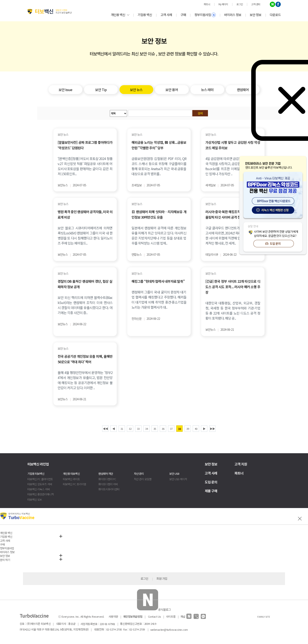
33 (138, 429)
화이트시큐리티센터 (109, 489)
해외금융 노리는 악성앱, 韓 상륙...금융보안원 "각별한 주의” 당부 (159, 145)
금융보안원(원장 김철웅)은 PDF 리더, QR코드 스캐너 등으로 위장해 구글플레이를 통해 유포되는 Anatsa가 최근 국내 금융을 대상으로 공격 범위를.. (159, 166)
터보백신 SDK (35, 499)
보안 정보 (256, 15)
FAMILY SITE (264, 617)
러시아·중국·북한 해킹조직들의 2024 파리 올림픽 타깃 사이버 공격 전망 (233, 214)
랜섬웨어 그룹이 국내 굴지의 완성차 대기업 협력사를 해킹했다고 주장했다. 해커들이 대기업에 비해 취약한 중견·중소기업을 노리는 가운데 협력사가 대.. (159, 300)
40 (196, 429)
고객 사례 (166, 15)
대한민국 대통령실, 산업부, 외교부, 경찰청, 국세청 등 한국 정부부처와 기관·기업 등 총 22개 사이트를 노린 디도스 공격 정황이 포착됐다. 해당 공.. (233, 311)
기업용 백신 (145, 15)
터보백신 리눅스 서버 (39, 489)
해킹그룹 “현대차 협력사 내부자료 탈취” (158, 281)
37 (171, 429)
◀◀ (105, 429)
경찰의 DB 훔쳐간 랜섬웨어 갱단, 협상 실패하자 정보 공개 (85, 284)
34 (147, 429)
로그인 (144, 578)
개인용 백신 (120, 15)
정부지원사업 (205, 15)
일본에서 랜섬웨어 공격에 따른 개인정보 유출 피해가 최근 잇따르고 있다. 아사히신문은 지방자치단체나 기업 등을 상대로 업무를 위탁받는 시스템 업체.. (159, 235)
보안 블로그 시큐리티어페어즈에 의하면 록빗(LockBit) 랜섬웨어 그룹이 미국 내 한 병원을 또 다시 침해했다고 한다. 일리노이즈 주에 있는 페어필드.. (85, 235)
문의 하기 (5, 560)
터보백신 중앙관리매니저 (41, 494)
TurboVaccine (34, 616)
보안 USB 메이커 (178, 479)
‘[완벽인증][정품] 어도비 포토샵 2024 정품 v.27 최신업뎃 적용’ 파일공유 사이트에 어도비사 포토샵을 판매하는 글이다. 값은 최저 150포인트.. (85, 166)
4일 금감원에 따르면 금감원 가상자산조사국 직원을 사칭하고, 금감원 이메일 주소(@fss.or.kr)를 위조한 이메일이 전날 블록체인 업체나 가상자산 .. (233, 166)
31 (122, 429)
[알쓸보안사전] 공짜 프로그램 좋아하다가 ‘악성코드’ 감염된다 (85, 145)
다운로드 (275, 15)
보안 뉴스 (63, 135)
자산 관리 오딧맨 (143, 479)
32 (130, 429)
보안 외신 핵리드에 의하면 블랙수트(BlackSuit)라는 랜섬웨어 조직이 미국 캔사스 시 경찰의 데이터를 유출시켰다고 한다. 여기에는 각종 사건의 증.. (85, 305)
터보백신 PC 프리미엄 (74, 484)
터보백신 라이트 (71, 479)
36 (163, 429)
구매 (183, 15)
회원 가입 (162, 578)
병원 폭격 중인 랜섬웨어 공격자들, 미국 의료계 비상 (85, 214)
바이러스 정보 (233, 15)
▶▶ (212, 429)
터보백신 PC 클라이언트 (40, 479)
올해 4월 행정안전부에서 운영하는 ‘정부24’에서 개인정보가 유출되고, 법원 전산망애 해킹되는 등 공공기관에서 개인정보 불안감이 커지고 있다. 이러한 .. (85, 380)
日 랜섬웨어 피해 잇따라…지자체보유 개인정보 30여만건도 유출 (159, 214)
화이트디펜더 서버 (108, 484)
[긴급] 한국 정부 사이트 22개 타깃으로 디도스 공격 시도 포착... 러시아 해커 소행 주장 (233, 287)
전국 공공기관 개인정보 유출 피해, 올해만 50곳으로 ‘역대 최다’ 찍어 (85, 359)
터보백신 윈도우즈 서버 (40, 484)
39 (188, 429)
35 (155, 429)
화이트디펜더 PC (107, 479)
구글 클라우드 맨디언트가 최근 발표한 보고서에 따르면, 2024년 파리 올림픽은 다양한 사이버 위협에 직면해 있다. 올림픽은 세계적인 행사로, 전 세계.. (233, 235)
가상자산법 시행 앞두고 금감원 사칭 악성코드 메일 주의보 (233, 145)
